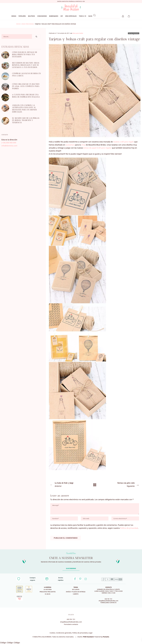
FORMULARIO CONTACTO (108, 603)
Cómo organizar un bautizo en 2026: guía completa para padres (26, 86)
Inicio (18, 24)
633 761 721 (109, 599)
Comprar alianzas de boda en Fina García (26, 75)
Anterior (67, 484)
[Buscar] (36, 36)
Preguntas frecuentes (48, 592)
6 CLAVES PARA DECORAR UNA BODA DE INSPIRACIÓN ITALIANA (26, 96)
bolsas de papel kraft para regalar (97, 148)
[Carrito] (129, 16)
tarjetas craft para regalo (124, 142)
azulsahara (70, 145)
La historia (48, 589)
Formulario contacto (71, 624)
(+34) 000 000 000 (9, 143)
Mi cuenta (76, 589)
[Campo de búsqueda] (17, 36)
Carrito (76, 594)
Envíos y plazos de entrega (76, 592)
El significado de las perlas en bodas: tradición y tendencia (26, 120)
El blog (48, 594)
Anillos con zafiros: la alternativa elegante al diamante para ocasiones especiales (24, 109)
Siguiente (122, 484)
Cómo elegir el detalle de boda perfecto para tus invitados (25, 54)
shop (83, 145)
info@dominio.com (9, 146)
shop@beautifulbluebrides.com (108, 601)
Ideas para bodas (28, 24)
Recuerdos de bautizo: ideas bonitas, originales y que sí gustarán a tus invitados (26, 65)
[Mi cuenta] (123, 16)
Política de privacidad (129, 528)
